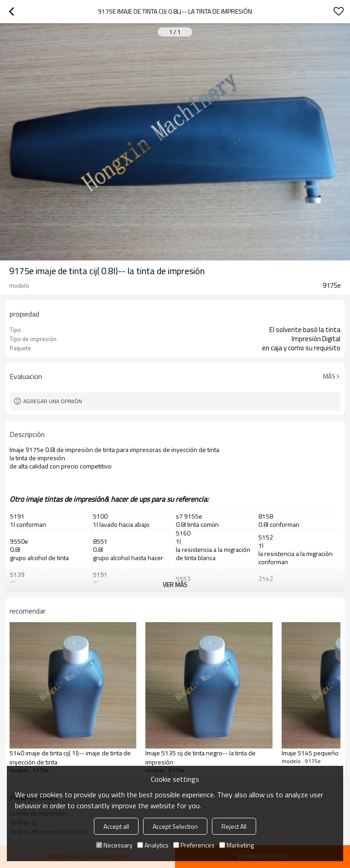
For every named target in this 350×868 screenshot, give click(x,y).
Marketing (237, 845)
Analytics (153, 845)
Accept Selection (175, 826)
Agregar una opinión (53, 401)
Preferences (194, 845)
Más (329, 376)
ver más (175, 585)
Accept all (116, 826)
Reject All (234, 826)
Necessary (114, 845)
